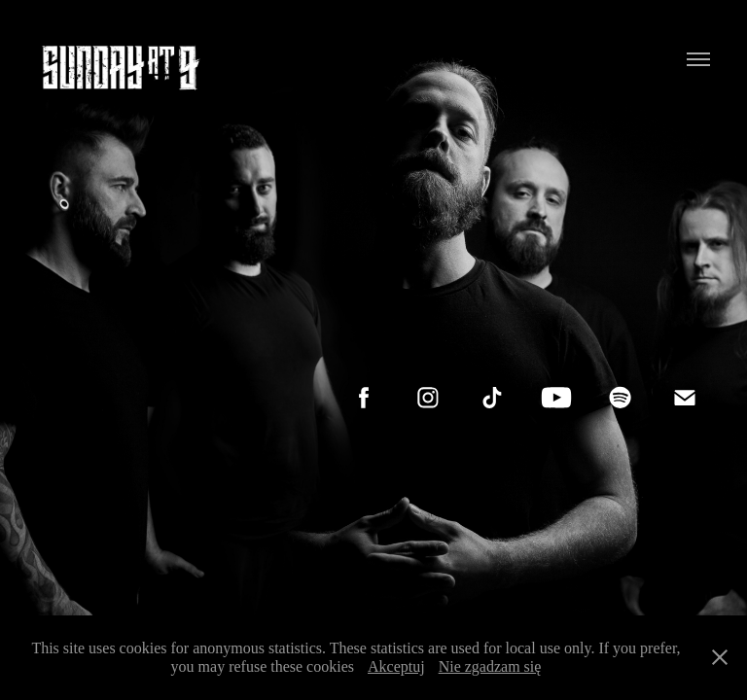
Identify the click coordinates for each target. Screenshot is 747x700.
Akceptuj (396, 666)
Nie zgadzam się (490, 666)
